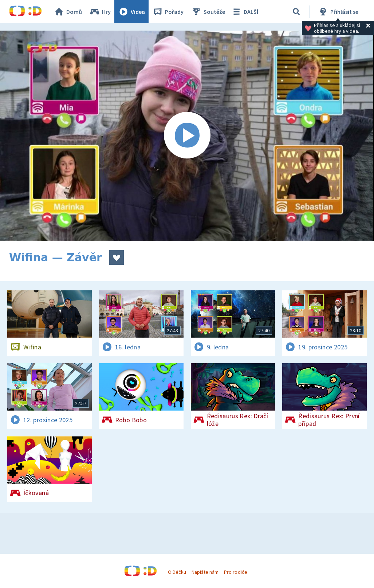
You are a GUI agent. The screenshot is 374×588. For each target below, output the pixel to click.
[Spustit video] (187, 136)
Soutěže (208, 12)
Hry (100, 12)
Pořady (168, 12)
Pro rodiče (235, 572)
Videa (131, 12)
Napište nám (205, 572)
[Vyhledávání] (296, 12)
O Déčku (177, 572)
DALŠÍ (245, 12)
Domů (68, 12)
